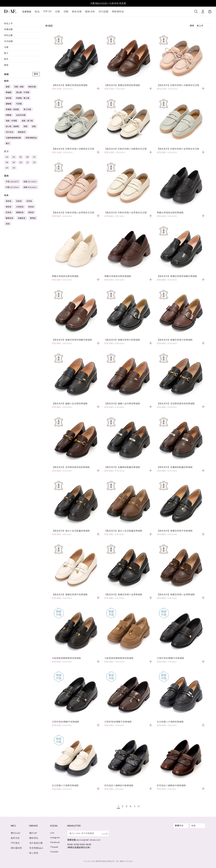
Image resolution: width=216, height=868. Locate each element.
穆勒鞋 (9, 116)
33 (7, 158)
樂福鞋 (9, 94)
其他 (8, 225)
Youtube (53, 851)
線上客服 (33, 852)
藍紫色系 (10, 219)
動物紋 (33, 219)
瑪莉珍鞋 (32, 88)
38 (7, 164)
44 (14, 169)
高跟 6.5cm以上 (30, 189)
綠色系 (31, 214)
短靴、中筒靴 (11, 122)
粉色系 (31, 208)
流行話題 (100, 13)
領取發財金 (114, 13)
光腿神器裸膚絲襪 (13, 139)
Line (51, 832)
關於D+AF (15, 833)
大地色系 (20, 208)
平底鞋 (19, 105)
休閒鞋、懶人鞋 (23, 99)
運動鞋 (9, 105)
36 (27, 158)
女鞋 (56, 13)
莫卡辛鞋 (27, 111)
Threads (53, 846)
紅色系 (9, 214)
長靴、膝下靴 (27, 122)
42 (34, 164)
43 (7, 169)
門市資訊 (15, 842)
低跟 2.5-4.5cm (30, 183)
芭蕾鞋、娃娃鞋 (12, 111)
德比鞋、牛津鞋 (23, 94)
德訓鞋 (9, 99)
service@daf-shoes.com (87, 840)
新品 (37, 13)
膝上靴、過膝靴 (12, 128)
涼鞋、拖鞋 (19, 88)
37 (34, 158)
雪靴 (34, 128)
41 (28, 164)
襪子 (8, 145)
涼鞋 (64, 13)
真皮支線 (75, 13)
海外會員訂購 (35, 842)
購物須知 (33, 837)
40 (21, 164)
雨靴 (26, 128)
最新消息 (87, 13)
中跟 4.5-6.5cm (12, 189)
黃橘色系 (20, 214)
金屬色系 (22, 219)
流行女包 (10, 133)
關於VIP (32, 833)
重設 (36, 75)
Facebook (54, 841)
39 (14, 164)
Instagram (54, 837)
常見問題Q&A (35, 847)
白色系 (19, 202)
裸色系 (9, 208)
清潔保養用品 (31, 139)
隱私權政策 (16, 847)
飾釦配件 (22, 133)
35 (21, 158)
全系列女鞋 (21, 116)
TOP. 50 (47, 13)
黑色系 (9, 202)
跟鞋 (8, 88)
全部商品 (27, 13)
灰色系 (29, 202)
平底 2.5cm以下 (12, 183)
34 (14, 158)
